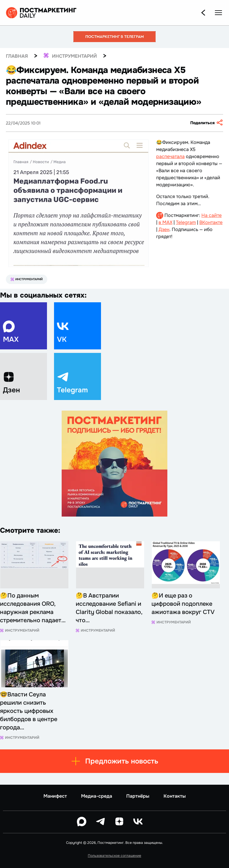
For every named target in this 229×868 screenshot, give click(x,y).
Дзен (164, 229)
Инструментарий (27, 279)
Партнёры (138, 796)
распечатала (170, 156)
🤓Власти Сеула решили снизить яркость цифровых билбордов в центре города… (29, 711)
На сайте (212, 215)
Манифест (55, 796)
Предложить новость (115, 761)
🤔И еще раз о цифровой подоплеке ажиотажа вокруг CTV (183, 604)
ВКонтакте (211, 222)
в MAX (165, 222)
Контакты (175, 796)
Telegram (186, 222)
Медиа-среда (97, 796)
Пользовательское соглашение (114, 856)
